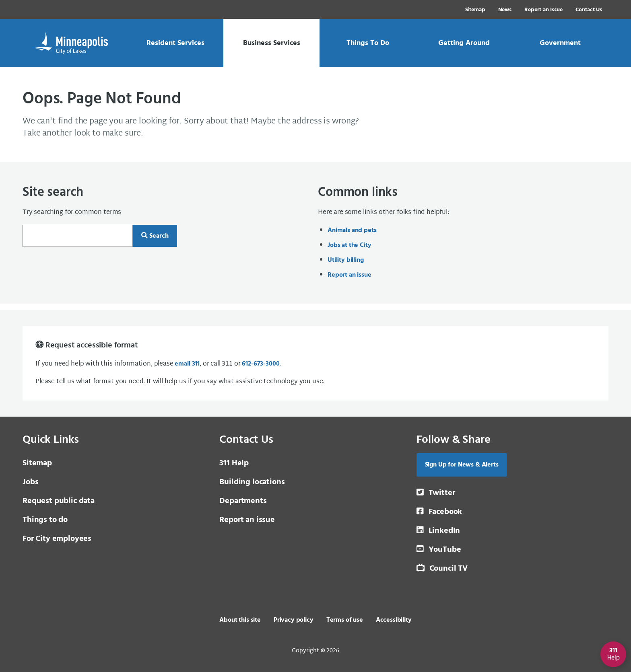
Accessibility (394, 620)
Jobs (30, 482)
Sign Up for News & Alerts (462, 465)
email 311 (187, 364)
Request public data (59, 501)
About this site (240, 620)
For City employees (57, 539)
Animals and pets (352, 230)
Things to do (45, 520)
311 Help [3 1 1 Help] (234, 463)
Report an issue (350, 275)
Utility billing (346, 260)
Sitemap (475, 10)
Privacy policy (294, 620)
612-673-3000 (261, 364)
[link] (175, 43)
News (505, 10)
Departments (243, 501)
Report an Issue (543, 10)
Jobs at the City (349, 245)
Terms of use (345, 620)
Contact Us (589, 10)
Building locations (252, 482)
